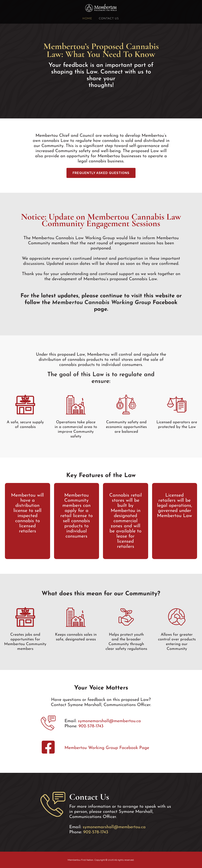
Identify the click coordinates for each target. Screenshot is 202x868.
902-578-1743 (91, 726)
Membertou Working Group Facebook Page (107, 748)
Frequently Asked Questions (101, 173)
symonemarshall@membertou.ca (109, 721)
